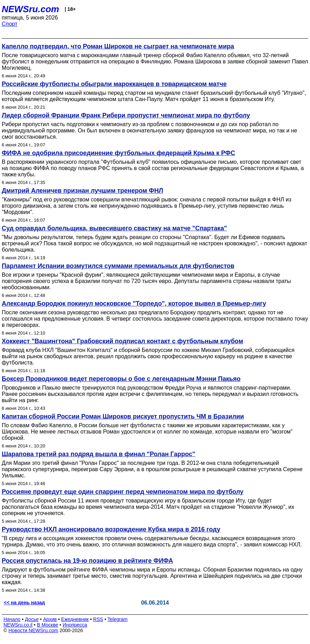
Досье (32, 619)
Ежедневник (75, 619)
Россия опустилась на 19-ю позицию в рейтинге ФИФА (87, 561)
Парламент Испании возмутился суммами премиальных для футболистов (118, 266)
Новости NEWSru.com (33, 630)
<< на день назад (24, 603)
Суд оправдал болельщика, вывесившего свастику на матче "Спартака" (114, 228)
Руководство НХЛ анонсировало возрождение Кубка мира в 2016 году (111, 529)
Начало (12, 619)
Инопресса (75, 625)
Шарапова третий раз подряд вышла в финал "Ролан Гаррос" (99, 454)
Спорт (10, 24)
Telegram (118, 619)
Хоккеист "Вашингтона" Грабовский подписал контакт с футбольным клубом (122, 341)
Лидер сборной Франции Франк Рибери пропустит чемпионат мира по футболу (126, 115)
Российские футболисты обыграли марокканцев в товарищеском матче (114, 84)
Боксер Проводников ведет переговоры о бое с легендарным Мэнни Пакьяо (121, 379)
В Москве (48, 625)
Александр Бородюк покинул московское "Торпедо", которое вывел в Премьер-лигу (134, 304)
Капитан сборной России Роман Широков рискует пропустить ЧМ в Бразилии (123, 416)
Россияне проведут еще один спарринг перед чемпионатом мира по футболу (123, 492)
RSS (98, 619)
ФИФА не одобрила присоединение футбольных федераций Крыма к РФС (118, 153)
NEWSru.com (30, 9)
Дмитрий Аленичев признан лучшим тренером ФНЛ (82, 191)
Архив (50, 619)
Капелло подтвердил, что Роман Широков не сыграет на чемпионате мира (118, 46)
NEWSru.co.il (18, 625)
